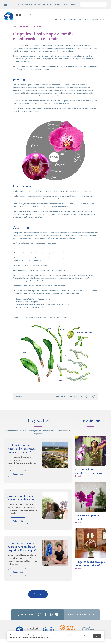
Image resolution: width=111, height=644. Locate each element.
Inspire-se (57, 4)
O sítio (14, 4)
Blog (65, 4)
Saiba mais (18, 479)
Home (57, 20)
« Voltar (19, 401)
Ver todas (38, 599)
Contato (72, 4)
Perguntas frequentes (43, 4)
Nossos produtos (26, 4)
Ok (97, 635)
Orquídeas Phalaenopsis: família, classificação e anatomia (86, 20)
